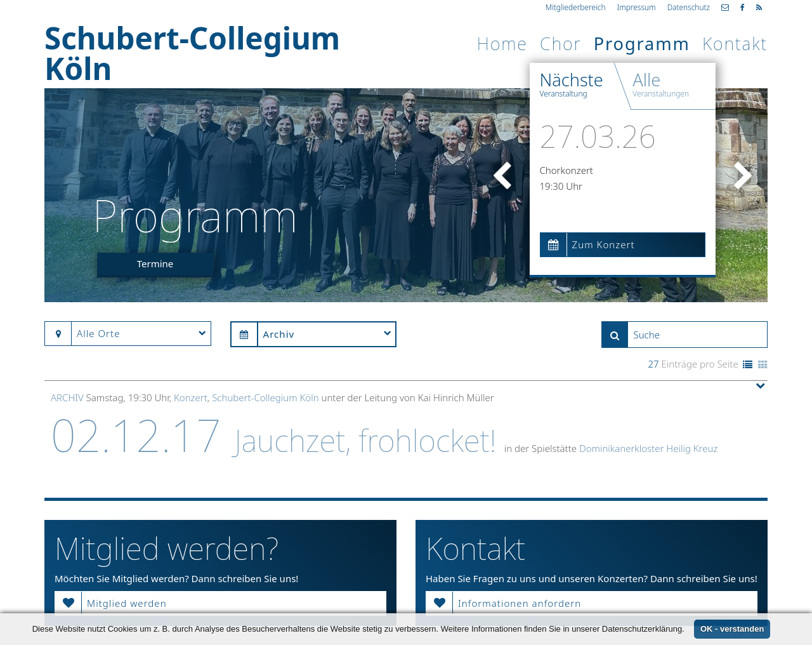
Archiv (67, 397)
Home (502, 43)
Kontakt (735, 43)
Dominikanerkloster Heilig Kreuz (648, 448)
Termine (155, 263)
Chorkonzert (566, 170)
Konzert (191, 397)
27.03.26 (598, 136)
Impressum (636, 7)
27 (653, 364)
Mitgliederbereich (576, 7)
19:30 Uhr (561, 186)
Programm (642, 43)
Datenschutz (689, 7)
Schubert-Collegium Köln (265, 397)
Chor (561, 43)
